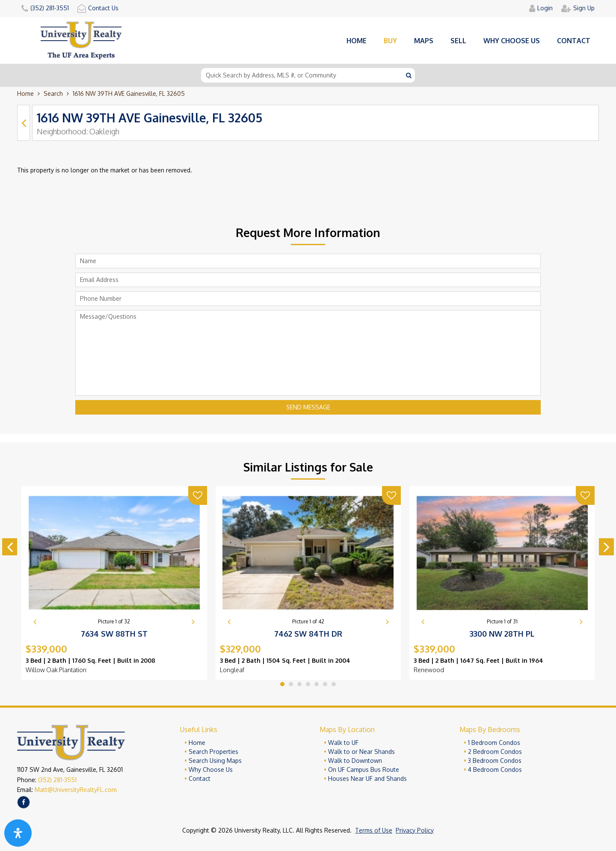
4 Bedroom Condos (495, 769)
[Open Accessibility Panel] (18, 833)
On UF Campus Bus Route (364, 769)
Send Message (308, 407)
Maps (424, 41)
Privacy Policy (415, 830)
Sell (458, 41)
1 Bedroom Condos (494, 743)
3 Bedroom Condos (495, 761)
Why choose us (512, 41)
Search (53, 93)
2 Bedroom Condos (495, 752)
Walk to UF (343, 743)
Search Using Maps (215, 761)
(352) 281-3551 (57, 780)
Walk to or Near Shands (361, 752)
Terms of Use (374, 830)
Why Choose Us (211, 769)
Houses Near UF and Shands (367, 778)
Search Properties (213, 752)
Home (357, 41)
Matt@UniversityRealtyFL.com (76, 790)
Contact (574, 41)
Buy (390, 41)
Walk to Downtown (355, 761)
